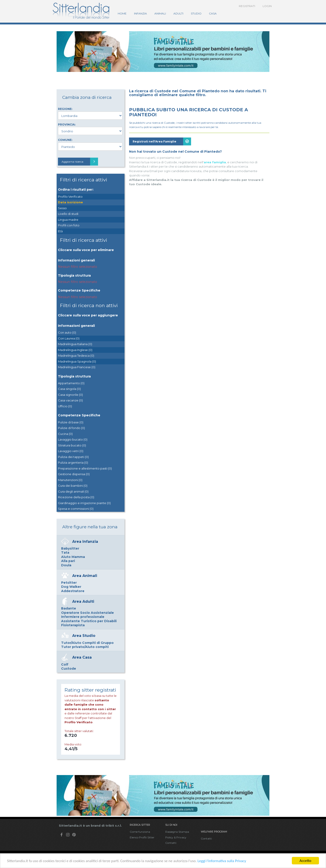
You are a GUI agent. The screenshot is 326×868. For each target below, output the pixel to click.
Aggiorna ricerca (80, 162)
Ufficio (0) (65, 406)
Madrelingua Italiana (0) (75, 344)
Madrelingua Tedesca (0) (76, 356)
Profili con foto (69, 225)
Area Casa (82, 657)
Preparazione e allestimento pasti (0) (85, 468)
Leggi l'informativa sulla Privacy (222, 861)
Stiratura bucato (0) (72, 445)
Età (60, 231)
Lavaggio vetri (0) (71, 451)
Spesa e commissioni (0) (76, 509)
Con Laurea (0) (69, 338)
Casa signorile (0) (70, 395)
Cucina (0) (65, 434)
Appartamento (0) (71, 383)
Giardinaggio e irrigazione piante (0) (84, 503)
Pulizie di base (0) (71, 422)
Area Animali (85, 576)
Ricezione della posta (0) (76, 497)
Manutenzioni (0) (70, 480)
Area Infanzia (85, 542)
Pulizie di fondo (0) (71, 428)
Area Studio (84, 636)
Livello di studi (68, 214)
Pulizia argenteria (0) (73, 462)
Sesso (62, 208)
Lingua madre (68, 220)
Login (267, 6)
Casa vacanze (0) (70, 400)
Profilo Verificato (70, 197)
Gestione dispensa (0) (74, 474)
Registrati (247, 6)
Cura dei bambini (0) (73, 486)
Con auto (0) (67, 332)
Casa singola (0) (69, 389)
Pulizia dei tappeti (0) (73, 457)
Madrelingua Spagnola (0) (77, 361)
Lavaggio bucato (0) (73, 439)
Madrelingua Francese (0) (77, 367)
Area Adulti (83, 601)
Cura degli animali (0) (73, 491)
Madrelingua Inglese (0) (75, 350)
